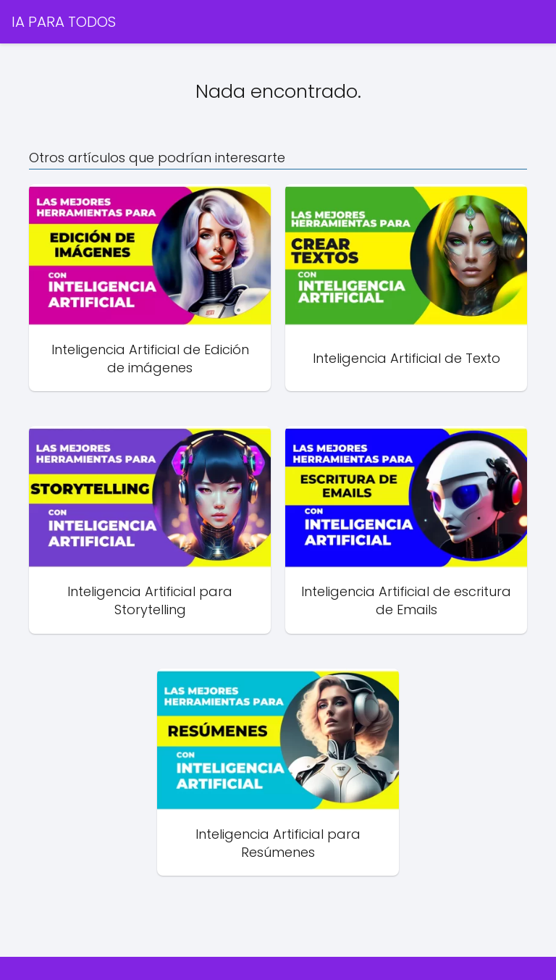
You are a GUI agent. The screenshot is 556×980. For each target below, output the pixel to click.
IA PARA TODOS (64, 22)
